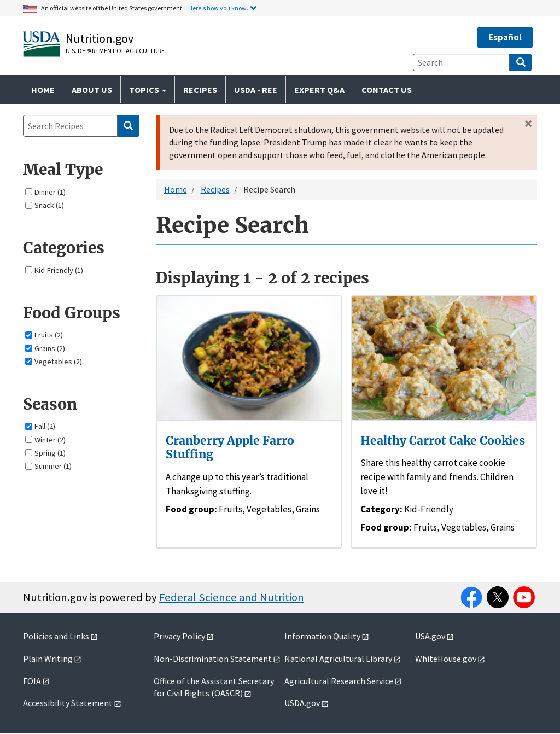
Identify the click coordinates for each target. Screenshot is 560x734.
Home (43, 90)
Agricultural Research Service (339, 681)
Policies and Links (56, 636)
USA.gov (430, 636)
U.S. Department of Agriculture (115, 51)
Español (505, 37)
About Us (92, 90)
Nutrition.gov (100, 38)
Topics (148, 90)
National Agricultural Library (338, 659)
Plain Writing (48, 659)
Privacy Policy (179, 636)
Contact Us (387, 90)
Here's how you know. (218, 8)
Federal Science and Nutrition (232, 597)
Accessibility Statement (68, 703)
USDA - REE (256, 90)
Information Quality (322, 636)
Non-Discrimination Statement (213, 659)
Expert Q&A (319, 90)
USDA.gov (302, 703)
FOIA (32, 681)
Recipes (200, 90)
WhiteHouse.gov (446, 659)
